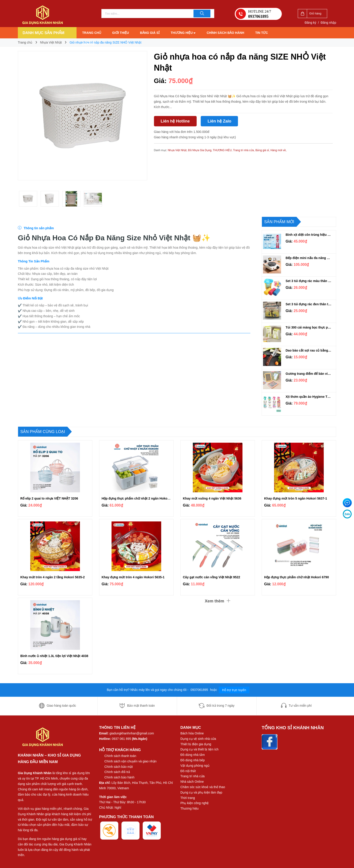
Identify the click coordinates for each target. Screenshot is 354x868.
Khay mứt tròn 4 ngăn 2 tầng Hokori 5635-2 (52, 577)
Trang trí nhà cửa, (244, 150)
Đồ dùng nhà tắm (193, 755)
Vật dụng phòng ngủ (195, 766)
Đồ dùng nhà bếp (193, 760)
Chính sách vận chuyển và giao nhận (130, 761)
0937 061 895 (121, 739)
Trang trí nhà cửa (192, 776)
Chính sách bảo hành (225, 33)
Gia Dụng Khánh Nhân (35, 773)
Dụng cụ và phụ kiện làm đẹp (201, 792)
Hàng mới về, (278, 150)
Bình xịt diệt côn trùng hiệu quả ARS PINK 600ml (309, 235)
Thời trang (188, 798)
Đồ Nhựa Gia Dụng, (200, 150)
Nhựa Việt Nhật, (178, 150)
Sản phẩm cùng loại (43, 432)
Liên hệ (88, 44)
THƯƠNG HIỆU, (223, 150)
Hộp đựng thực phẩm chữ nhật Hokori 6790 (297, 577)
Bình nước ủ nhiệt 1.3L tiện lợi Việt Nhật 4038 (54, 656)
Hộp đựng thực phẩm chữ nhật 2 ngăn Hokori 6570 (140, 498)
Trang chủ (92, 33)
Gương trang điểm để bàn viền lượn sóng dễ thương (309, 374)
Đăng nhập (328, 23)
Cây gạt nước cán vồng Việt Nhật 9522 (212, 577)
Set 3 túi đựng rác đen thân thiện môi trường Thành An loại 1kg (309, 304)
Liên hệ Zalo (219, 121)
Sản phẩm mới (279, 222)
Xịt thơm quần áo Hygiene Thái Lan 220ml (309, 397)
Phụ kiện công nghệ (194, 803)
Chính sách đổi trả (117, 772)
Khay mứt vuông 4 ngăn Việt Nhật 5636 (212, 498)
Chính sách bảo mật (119, 767)
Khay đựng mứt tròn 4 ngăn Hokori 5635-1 (133, 577)
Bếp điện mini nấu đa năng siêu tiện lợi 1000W (309, 258)
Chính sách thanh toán (120, 756)
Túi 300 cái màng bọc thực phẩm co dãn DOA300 (309, 327)
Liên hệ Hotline (175, 121)
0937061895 (200, 690)
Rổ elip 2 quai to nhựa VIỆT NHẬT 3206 (49, 498)
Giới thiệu (121, 33)
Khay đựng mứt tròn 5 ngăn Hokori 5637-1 (296, 498)
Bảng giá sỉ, (263, 150)
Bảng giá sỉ (150, 33)
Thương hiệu (183, 33)
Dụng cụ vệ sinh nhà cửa (198, 739)
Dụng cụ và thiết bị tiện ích (199, 749)
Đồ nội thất (188, 771)
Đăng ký (310, 23)
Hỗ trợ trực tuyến (234, 690)
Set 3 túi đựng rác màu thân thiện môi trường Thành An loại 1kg (309, 281)
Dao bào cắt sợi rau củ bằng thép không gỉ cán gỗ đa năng (309, 350)
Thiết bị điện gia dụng (196, 744)
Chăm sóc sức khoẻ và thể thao (203, 787)
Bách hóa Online (192, 733)
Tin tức (261, 33)
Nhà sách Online (192, 782)
